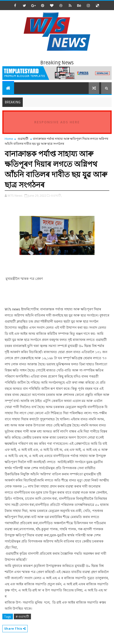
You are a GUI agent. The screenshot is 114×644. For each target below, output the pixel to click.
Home (9, 139)
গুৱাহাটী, (56, 195)
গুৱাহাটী (23, 139)
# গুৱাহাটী (22, 617)
